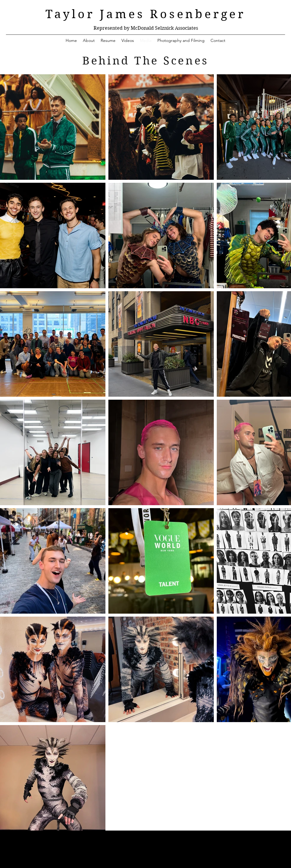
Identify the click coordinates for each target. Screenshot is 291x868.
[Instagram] (266, 40)
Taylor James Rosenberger (145, 14)
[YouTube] (275, 40)
